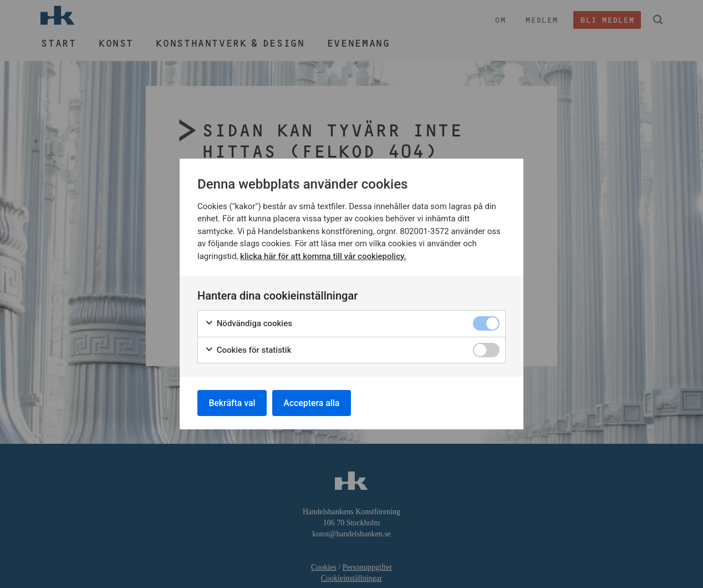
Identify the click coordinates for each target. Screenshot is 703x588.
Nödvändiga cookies (248, 323)
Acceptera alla (313, 402)
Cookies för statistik (248, 350)
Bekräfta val (233, 402)
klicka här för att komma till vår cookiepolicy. (323, 256)
